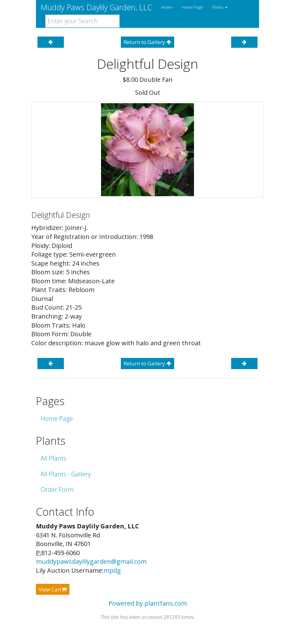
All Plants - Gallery (66, 474)
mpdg (112, 570)
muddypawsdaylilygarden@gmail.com (91, 561)
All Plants (53, 458)
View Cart (53, 589)
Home (167, 7)
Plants (220, 7)
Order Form (57, 490)
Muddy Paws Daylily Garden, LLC (96, 7)
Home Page (192, 7)
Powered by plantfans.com (148, 603)
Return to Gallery (147, 42)
